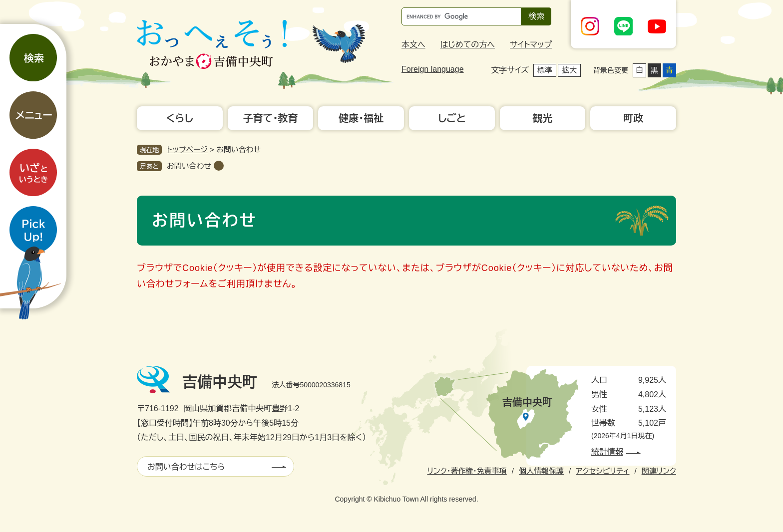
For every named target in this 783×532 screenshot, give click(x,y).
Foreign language (433, 69)
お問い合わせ (189, 166)
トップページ (187, 149)
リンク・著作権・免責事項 (467, 471)
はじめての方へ (468, 45)
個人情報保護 (541, 471)
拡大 (569, 70)
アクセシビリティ (602, 471)
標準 (545, 70)
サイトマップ (531, 45)
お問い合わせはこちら (186, 467)
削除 (219, 166)
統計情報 (607, 452)
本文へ (413, 45)
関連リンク (659, 471)
